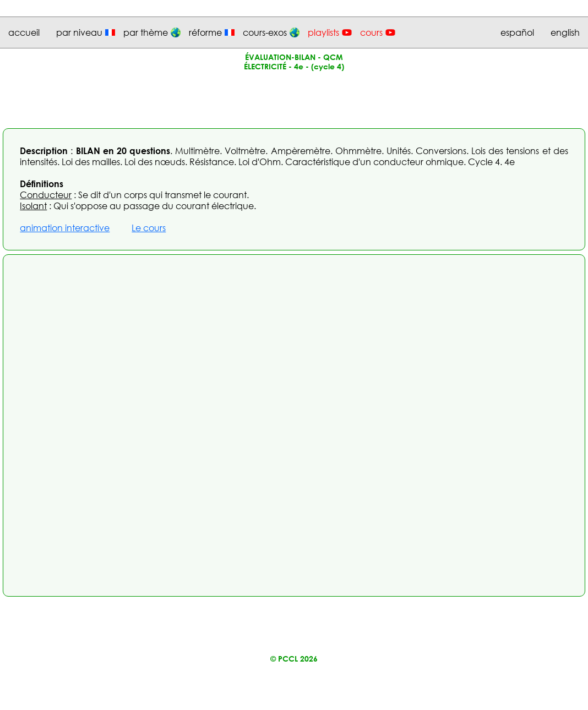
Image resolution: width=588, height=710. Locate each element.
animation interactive (65, 228)
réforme (205, 32)
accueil (24, 32)
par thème (146, 32)
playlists (323, 32)
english (565, 32)
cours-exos (265, 32)
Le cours (149, 228)
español (517, 32)
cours (371, 32)
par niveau (79, 32)
